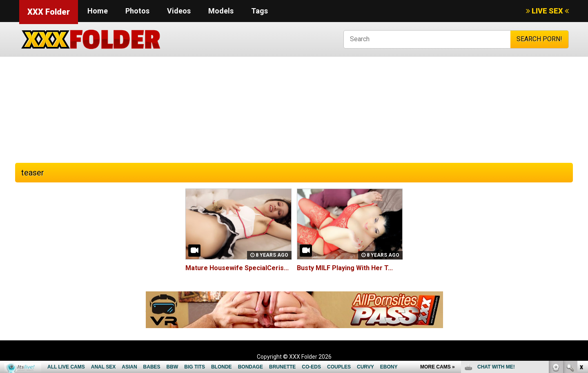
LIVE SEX (547, 11)
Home (98, 11)
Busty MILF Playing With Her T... (345, 268)
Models (221, 11)
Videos (179, 11)
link (581, 245)
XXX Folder (49, 12)
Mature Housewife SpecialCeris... (237, 268)
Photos (137, 11)
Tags (259, 11)
